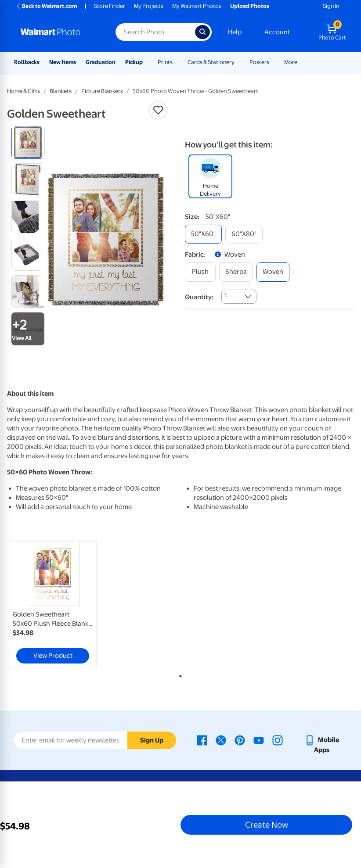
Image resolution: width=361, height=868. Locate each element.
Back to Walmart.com (46, 6)
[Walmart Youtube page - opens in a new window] (259, 740)
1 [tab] (179, 674)
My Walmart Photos (197, 6)
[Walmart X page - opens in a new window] (221, 740)
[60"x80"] (244, 234)
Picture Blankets (102, 91)
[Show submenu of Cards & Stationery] (238, 62)
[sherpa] (236, 272)
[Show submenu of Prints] (177, 62)
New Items (63, 62)
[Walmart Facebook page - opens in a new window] (202, 740)
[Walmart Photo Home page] (59, 32)
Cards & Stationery (211, 62)
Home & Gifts (23, 91)
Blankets (61, 91)
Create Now (267, 825)
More (291, 62)
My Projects (149, 6)
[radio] (28, 142)
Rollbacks (27, 62)
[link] (53, 604)
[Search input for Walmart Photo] (155, 32)
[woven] (273, 272)
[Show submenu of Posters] (273, 62)
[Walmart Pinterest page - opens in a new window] (240, 740)
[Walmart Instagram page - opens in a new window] (278, 740)
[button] (158, 110)
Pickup (134, 62)
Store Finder (110, 6)
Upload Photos (250, 6)
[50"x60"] (203, 234)
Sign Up (152, 740)
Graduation (101, 62)
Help (235, 32)
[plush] (200, 272)
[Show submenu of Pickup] (147, 62)
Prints (165, 62)
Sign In (331, 6)
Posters (259, 62)
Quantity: (199, 297)
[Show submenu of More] (301, 62)
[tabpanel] (65, 604)
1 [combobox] (226, 296)
